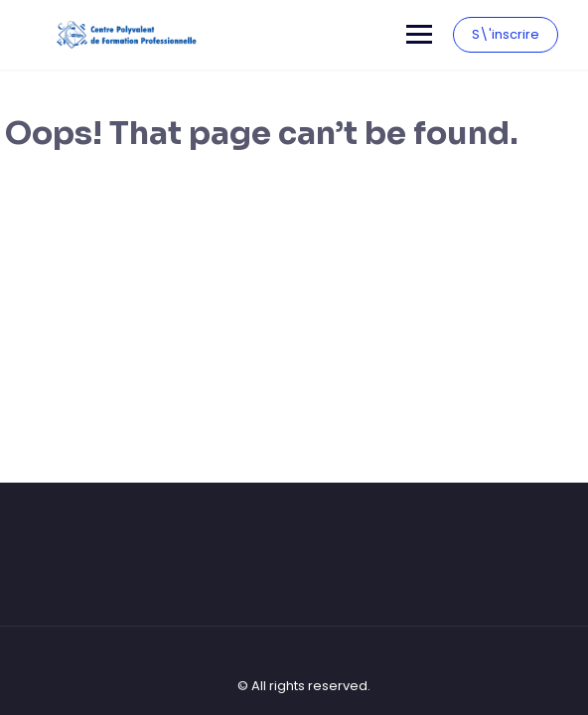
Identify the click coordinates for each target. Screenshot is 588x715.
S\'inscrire (506, 34)
